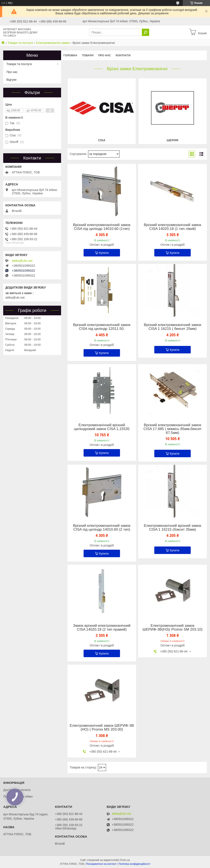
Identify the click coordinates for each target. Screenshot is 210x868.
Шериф (173, 140)
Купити (104, 253)
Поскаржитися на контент (101, 864)
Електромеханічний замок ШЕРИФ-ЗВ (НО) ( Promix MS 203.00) (102, 728)
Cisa (102, 140)
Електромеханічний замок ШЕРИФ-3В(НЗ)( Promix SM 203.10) (172, 628)
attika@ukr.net (22, 261)
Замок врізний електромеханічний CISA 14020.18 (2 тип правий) (102, 628)
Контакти (123, 55)
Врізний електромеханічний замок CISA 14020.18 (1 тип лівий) (172, 227)
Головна (70, 55)
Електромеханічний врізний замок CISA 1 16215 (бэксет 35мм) (172, 528)
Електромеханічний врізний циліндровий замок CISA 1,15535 (102, 427)
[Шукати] (145, 32)
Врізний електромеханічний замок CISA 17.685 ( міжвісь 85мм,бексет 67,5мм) (173, 429)
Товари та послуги (20, 43)
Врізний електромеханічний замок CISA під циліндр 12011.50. (102, 327)
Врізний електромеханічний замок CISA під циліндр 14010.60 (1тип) (102, 227)
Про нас (104, 55)
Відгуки (11, 80)
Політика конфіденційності (134, 864)
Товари (88, 55)
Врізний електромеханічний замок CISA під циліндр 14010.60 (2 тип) (102, 528)
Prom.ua (125, 860)
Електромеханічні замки (53, 43)
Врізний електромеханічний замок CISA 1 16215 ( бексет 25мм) (172, 327)
